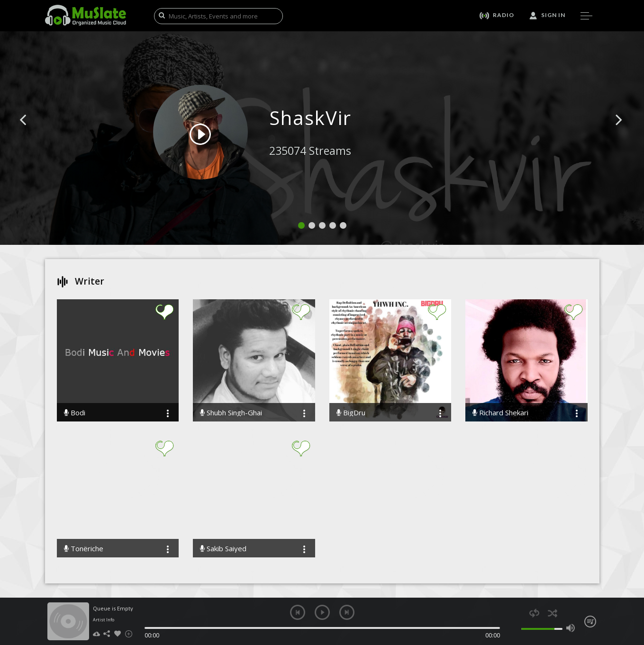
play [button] (322, 612)
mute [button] (516, 628)
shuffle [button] (553, 613)
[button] (34, 134)
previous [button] (298, 612)
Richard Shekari (500, 413)
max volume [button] (571, 628)
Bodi (75, 413)
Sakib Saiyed (223, 549)
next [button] (347, 612)
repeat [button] (534, 613)
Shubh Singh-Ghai (231, 413)
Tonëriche (84, 549)
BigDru (351, 413)
